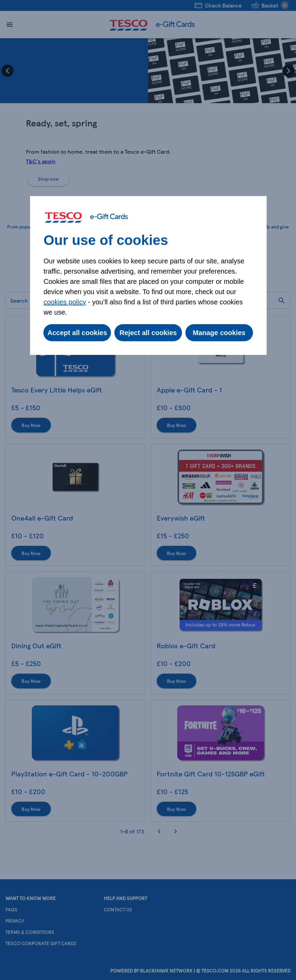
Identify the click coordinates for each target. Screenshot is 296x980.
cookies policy (65, 302)
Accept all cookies (77, 333)
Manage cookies (219, 333)
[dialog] (148, 275)
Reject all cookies (148, 333)
